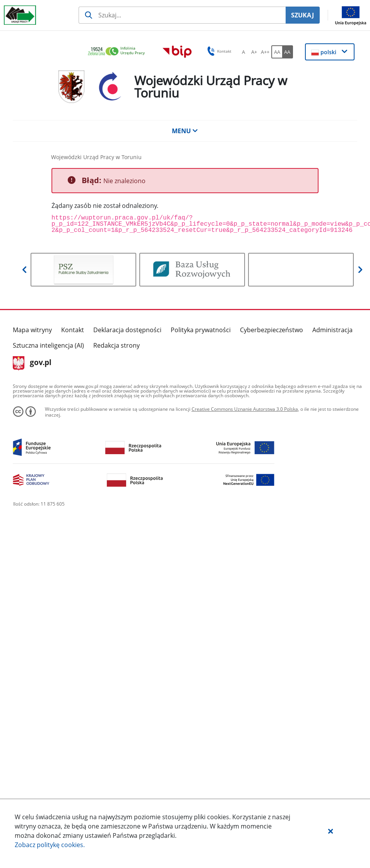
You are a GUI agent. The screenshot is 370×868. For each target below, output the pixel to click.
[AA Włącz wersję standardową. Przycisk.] (277, 52)
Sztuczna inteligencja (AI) (48, 345)
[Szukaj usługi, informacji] (182, 15)
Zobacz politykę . (50, 845)
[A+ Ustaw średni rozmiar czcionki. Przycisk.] (254, 52)
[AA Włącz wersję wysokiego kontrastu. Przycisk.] (288, 52)
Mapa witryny (32, 330)
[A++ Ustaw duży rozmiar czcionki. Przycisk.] (265, 52)
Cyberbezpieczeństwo (272, 330)
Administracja (332, 330)
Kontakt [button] (218, 51)
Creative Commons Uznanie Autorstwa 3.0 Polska (245, 409)
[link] (118, 52)
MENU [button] (185, 131)
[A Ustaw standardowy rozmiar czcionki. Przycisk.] (243, 52)
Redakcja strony (116, 345)
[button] (331, 831)
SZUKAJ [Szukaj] (302, 15)
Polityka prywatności (201, 330)
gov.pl (32, 363)
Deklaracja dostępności (127, 330)
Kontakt (73, 330)
